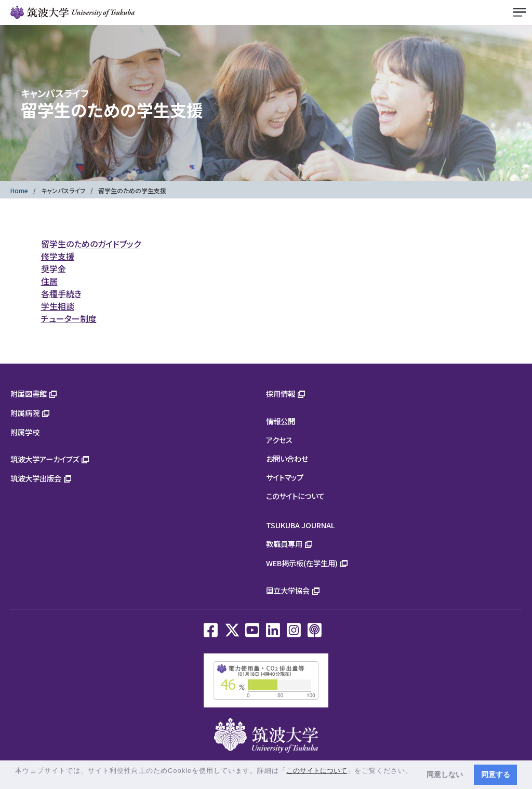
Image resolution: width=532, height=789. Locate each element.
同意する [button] (496, 774)
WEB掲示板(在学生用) (302, 563)
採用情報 (281, 393)
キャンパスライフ (63, 190)
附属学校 (25, 432)
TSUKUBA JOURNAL (301, 525)
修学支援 (58, 256)
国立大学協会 (288, 590)
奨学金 (54, 269)
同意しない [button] (445, 774)
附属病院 (25, 413)
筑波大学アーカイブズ (45, 459)
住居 (49, 281)
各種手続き (61, 293)
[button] (16, 780)
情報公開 (281, 421)
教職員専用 (284, 544)
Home (19, 190)
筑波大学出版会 (36, 478)
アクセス (279, 440)
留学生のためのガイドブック (91, 244)
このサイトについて (295, 496)
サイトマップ (285, 477)
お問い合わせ (287, 458)
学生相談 (58, 306)
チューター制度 (69, 318)
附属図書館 (29, 393)
